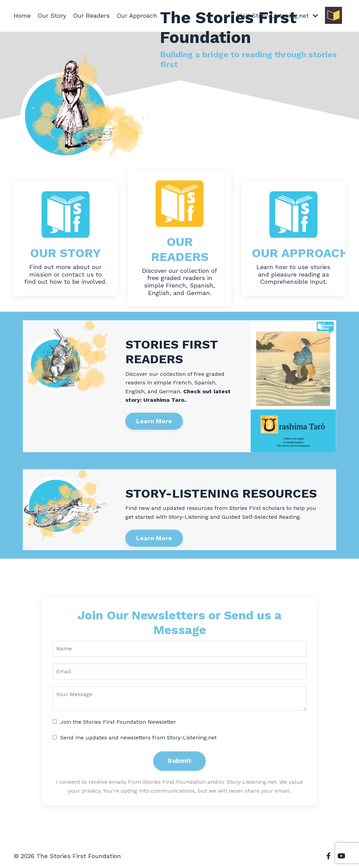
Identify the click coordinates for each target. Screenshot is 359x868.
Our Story (52, 16)
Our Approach (137, 16)
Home (22, 16)
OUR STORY (65, 253)
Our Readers (91, 16)
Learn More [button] (154, 421)
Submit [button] (180, 761)
